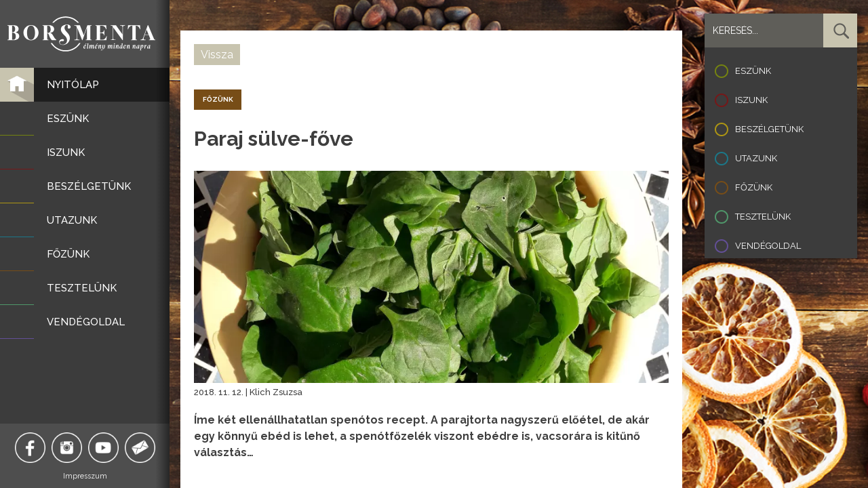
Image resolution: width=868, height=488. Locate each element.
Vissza (217, 55)
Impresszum (85, 476)
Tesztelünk (763, 217)
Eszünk (753, 71)
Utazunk (756, 158)
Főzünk (754, 187)
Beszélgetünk (769, 129)
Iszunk (751, 100)
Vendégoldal (768, 246)
